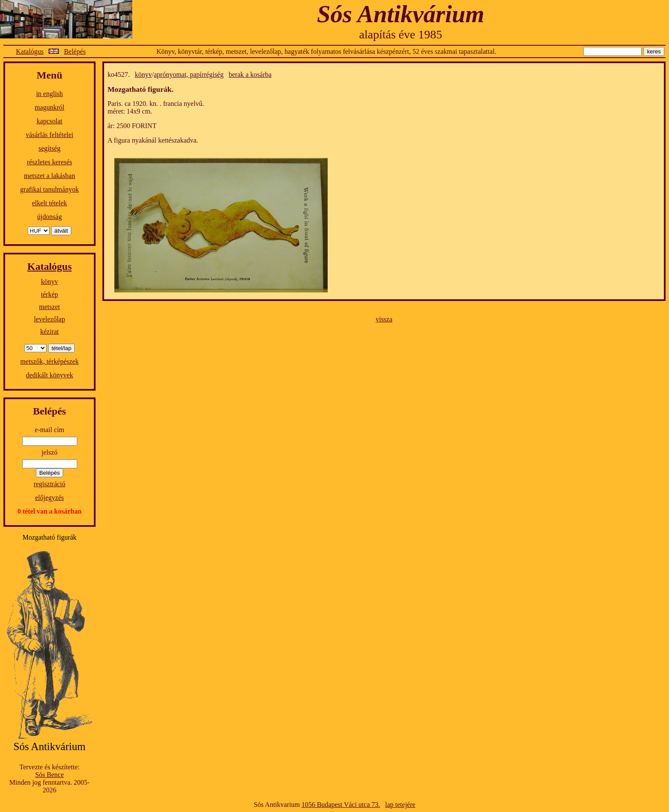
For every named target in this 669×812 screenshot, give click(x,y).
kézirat (49, 332)
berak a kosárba (250, 74)
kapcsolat (49, 121)
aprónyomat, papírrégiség (189, 74)
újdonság (49, 217)
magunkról (49, 107)
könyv (49, 282)
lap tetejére (400, 805)
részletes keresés (49, 162)
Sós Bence (49, 775)
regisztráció (50, 484)
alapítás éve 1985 (401, 34)
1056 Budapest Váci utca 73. (341, 805)
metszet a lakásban (49, 176)
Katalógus (30, 51)
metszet (50, 307)
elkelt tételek (49, 203)
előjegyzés (49, 498)
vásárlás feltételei (49, 135)
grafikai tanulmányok (49, 189)
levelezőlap (50, 319)
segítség (49, 148)
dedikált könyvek (50, 375)
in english (50, 94)
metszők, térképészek (50, 361)
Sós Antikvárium (401, 14)
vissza (384, 319)
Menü (49, 75)
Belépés (75, 51)
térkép (49, 294)
